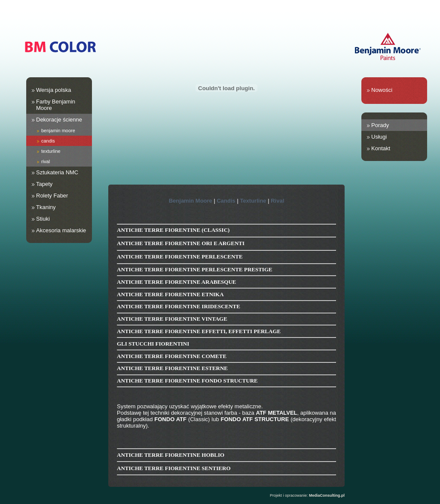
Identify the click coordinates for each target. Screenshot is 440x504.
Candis (226, 201)
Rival (277, 201)
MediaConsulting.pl (327, 495)
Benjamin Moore (191, 201)
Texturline (253, 201)
